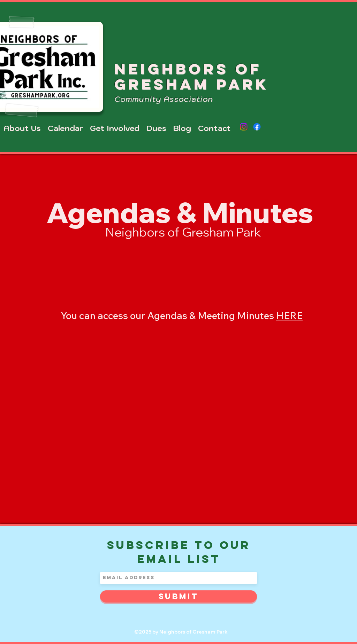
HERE (289, 315)
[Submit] (178, 596)
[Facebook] (257, 127)
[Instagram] (244, 127)
